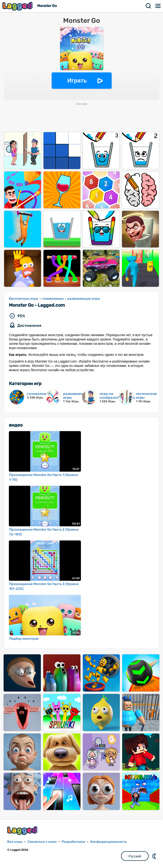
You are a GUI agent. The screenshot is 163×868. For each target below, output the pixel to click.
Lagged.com (23, 830)
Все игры (15, 842)
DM (155, 856)
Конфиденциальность (109, 842)
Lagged (18, 6)
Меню (158, 6)
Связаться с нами (42, 842)
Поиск (149, 6)
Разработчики (73, 842)
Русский (135, 856)
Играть (77, 80)
